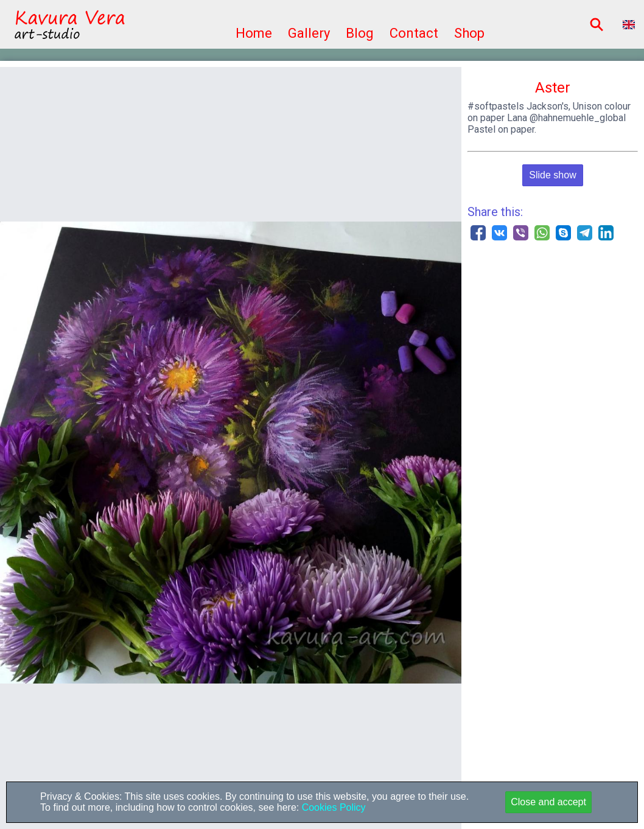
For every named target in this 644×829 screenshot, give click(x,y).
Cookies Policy (332, 807)
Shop (469, 33)
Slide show (552, 175)
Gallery (309, 33)
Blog (360, 33)
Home (254, 33)
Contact (414, 33)
